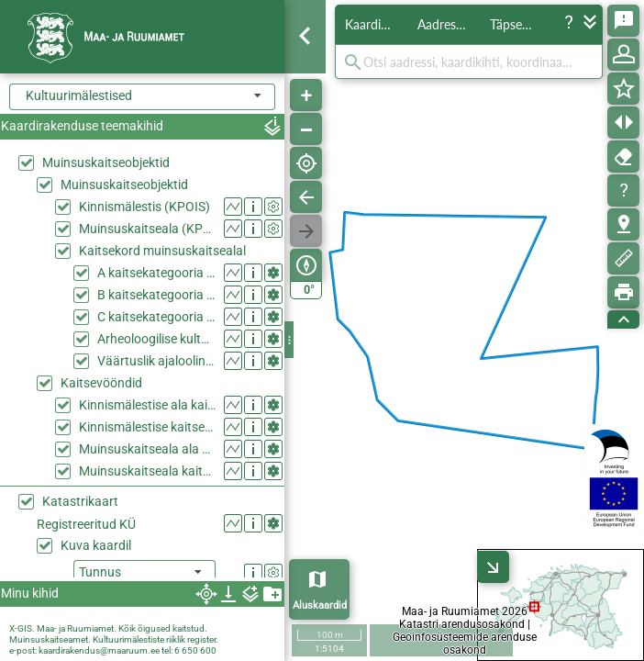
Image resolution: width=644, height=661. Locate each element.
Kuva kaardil (96, 545)
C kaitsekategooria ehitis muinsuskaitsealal (156, 317)
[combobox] (142, 97)
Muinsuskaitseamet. (50, 639)
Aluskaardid (320, 605)
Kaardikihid (376, 24)
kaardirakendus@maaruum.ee (99, 650)
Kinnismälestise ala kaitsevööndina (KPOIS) (147, 405)
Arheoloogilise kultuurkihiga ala (156, 339)
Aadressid (444, 24)
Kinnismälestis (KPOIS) (144, 207)
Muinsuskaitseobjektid (106, 162)
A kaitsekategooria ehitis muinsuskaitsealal (156, 273)
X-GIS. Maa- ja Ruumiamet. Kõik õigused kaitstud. (108, 628)
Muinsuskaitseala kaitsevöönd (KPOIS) (147, 471)
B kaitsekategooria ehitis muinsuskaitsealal (156, 295)
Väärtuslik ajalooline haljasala (156, 361)
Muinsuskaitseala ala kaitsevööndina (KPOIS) (147, 449)
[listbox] (144, 573)
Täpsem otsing (521, 24)
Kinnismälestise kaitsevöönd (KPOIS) (147, 427)
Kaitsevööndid (101, 383)
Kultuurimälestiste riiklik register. (155, 639)
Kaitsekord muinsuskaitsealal (162, 251)
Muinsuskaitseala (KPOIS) (147, 229)
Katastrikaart (80, 501)
